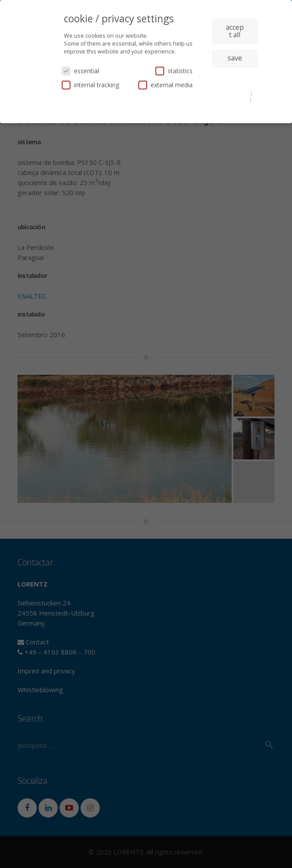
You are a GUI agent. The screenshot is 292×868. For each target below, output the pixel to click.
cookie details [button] (233, 93)
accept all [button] (235, 31)
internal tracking (90, 85)
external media (165, 85)
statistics (174, 71)
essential (80, 71)
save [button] (235, 58)
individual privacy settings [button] (235, 79)
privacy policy (233, 99)
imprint (235, 106)
